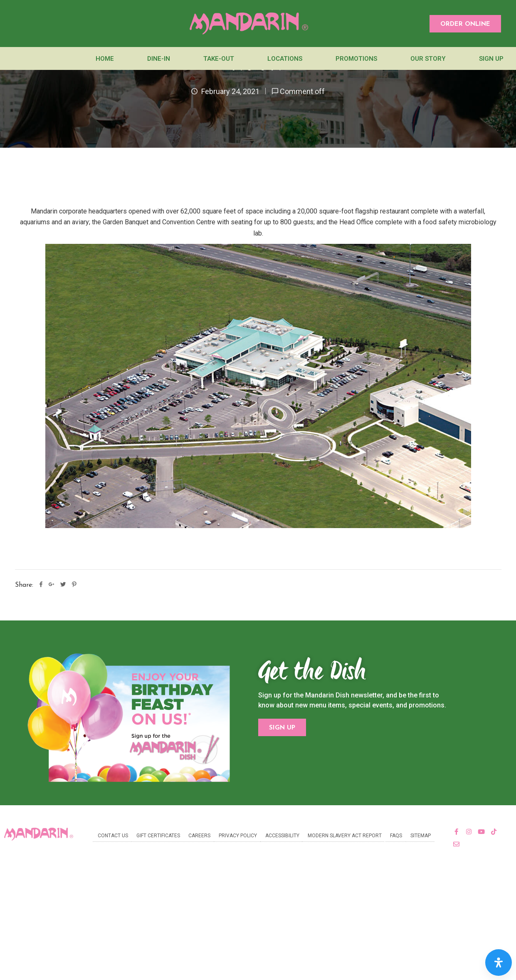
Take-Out (219, 59)
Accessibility (282, 836)
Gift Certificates (158, 836)
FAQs (396, 836)
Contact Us (113, 836)
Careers (199, 836)
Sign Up (491, 59)
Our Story (428, 59)
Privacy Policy (238, 836)
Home (105, 59)
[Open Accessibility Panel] (499, 963)
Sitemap (421, 836)
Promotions (356, 59)
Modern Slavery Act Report (345, 836)
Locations (285, 59)
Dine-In (159, 59)
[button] (465, 24)
